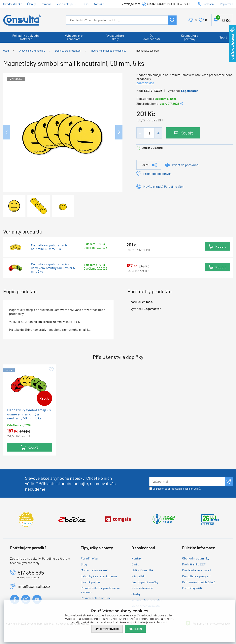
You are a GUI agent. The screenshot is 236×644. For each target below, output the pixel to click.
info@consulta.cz (34, 586)
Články (32, 4)
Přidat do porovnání (185, 165)
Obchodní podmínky (196, 558)
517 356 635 (154, 4)
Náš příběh (139, 576)
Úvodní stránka (13, 4)
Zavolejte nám (131, 4)
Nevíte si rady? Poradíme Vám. (164, 186)
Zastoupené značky (145, 582)
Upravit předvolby (107, 629)
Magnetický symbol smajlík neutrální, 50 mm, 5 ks (49, 247)
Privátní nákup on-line (96, 598)
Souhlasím (135, 629)
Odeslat (229, 482)
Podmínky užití (192, 588)
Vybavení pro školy (115, 37)
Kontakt (99, 4)
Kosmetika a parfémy (189, 37)
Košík (223, 19)
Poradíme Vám (90, 558)
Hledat (172, 20)
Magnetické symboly (147, 51)
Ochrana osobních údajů (199, 582)
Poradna (46, 4)
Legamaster (190, 91)
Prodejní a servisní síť (197, 570)
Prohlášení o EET (194, 564)
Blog (84, 564)
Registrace (226, 4)
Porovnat (196, 20)
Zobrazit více (145, 83)
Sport (223, 37)
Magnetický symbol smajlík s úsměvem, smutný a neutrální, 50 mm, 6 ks (54, 268)
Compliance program (197, 576)
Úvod (6, 51)
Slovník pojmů (90, 582)
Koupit (187, 133)
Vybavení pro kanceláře (74, 37)
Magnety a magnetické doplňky (109, 51)
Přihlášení (208, 4)
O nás (85, 4)
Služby (136, 594)
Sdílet (145, 165)
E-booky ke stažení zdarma (99, 576)
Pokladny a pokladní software (26, 37)
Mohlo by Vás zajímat (95, 570)
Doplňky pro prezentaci (68, 51)
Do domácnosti (152, 37)
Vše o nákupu (65, 4)
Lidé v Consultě (142, 570)
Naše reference (142, 588)
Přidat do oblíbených (157, 173)
